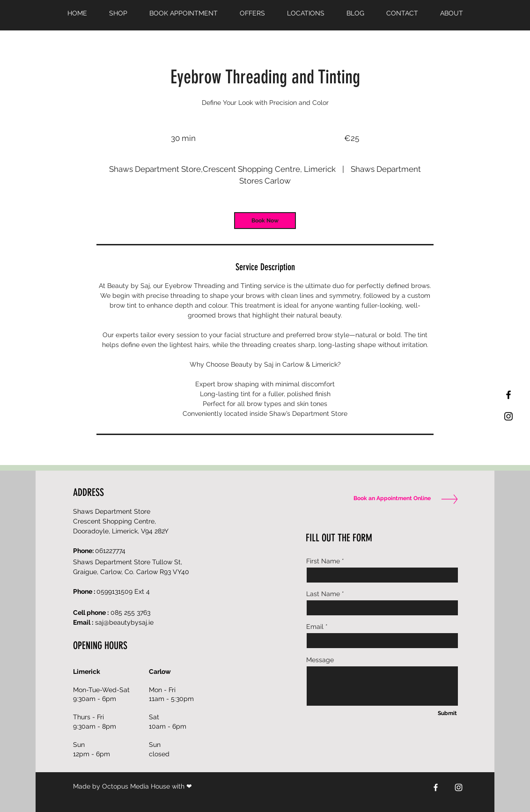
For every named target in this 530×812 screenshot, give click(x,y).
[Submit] (447, 714)
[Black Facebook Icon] (508, 395)
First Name (323, 561)
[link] (265, 221)
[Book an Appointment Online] (390, 498)
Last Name (323, 594)
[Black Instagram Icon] (508, 416)
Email (315, 627)
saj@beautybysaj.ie (124, 622)
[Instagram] (459, 787)
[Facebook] (436, 787)
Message (320, 660)
